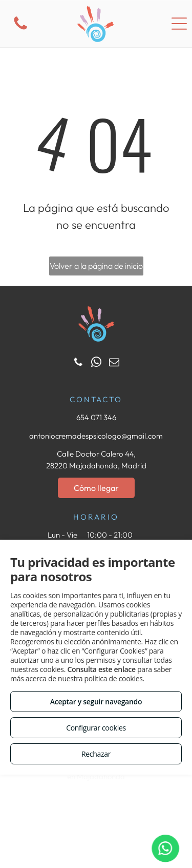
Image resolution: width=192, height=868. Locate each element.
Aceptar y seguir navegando (96, 702)
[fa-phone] (20, 29)
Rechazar (96, 754)
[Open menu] (179, 24)
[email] (114, 363)
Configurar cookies (96, 728)
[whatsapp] (96, 363)
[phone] (78, 363)
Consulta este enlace (101, 669)
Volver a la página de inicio (96, 266)
